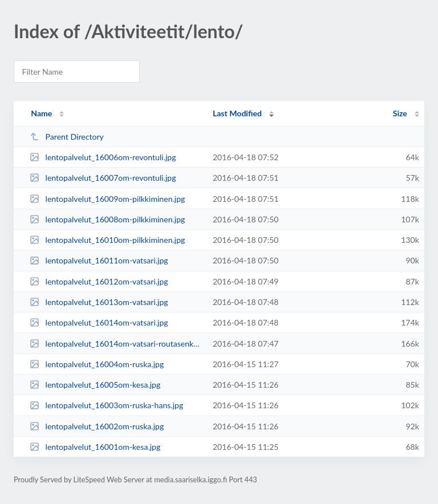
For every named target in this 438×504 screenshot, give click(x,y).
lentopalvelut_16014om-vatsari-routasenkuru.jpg (116, 344)
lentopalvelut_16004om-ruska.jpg (97, 364)
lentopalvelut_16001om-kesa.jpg (95, 447)
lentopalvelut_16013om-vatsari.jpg (99, 302)
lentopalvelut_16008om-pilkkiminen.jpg (107, 219)
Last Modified (237, 113)
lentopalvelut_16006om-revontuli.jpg (103, 157)
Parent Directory (67, 137)
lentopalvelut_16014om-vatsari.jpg (99, 322)
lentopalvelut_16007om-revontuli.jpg (103, 178)
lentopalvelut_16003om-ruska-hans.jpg (106, 405)
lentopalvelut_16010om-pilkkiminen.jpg (107, 240)
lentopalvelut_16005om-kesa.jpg (95, 385)
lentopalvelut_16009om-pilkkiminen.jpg (107, 199)
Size (400, 113)
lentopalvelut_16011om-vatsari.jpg (99, 260)
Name (41, 113)
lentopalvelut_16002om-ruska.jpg (97, 426)
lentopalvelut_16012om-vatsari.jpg (99, 281)
